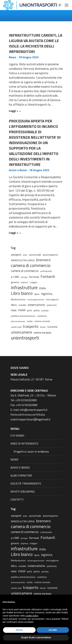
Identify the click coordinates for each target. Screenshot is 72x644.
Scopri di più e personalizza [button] (36, 637)
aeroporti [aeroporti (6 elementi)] (16, 255)
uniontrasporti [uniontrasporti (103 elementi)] (25, 338)
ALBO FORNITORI (21, 475)
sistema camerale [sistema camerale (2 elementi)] (42, 321)
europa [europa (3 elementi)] (24, 277)
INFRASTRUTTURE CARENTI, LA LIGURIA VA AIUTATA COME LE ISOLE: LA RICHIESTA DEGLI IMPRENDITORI (36, 43)
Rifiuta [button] (19, 630)
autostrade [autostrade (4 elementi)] (35, 255)
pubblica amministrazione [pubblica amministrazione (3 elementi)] (23, 316)
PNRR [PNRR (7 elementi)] (22, 310)
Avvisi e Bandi (18, 170)
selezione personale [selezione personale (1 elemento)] (18, 321)
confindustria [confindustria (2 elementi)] (46, 271)
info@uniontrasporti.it (34, 410)
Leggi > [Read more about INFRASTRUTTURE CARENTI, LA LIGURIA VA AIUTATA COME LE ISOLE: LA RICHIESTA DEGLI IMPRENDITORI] (15, 111)
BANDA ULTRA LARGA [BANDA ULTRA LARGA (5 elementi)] (23, 260)
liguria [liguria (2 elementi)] (37, 294)
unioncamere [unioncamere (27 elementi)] (22, 332)
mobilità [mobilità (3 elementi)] (22, 305)
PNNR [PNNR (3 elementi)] (14, 310)
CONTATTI (17, 499)
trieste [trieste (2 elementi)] (43, 327)
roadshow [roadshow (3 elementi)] (42, 316)
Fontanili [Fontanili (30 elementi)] (48, 276)
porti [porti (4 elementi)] (30, 310)
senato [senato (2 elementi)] (30, 321)
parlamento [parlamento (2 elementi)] (52, 305)
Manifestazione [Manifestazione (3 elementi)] (18, 299)
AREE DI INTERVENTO (24, 443)
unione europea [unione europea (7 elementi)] (43, 333)
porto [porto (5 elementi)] (37, 310)
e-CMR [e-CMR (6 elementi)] (15, 277)
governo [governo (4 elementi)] (15, 282)
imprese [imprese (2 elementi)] (24, 282)
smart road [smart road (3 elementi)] (16, 327)
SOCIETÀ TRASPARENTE (26, 483)
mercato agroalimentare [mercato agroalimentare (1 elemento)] (36, 300)
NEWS (14, 459)
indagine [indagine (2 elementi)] (34, 282)
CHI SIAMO (17, 435)
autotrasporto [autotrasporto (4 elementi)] (50, 255)
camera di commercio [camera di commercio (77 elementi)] (31, 265)
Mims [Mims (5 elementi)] (14, 305)
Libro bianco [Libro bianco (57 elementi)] (22, 293)
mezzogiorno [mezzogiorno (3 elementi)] (52, 299)
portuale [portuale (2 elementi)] (45, 311)
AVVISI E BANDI (20, 467)
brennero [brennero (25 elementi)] (43, 260)
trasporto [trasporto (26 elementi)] (31, 326)
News (12, 57)
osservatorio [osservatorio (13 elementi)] (36, 305)
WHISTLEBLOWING (23, 491)
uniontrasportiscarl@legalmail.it (30, 419)
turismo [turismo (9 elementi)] (52, 327)
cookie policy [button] (32, 616)
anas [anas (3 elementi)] (25, 255)
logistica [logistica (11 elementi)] (47, 294)
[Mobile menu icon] (67, 5)
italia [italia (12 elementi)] (42, 288)
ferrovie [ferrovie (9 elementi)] (34, 277)
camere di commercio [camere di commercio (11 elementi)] (25, 271)
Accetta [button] (53, 630)
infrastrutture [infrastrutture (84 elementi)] (24, 288)
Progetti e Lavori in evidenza (31, 451)
